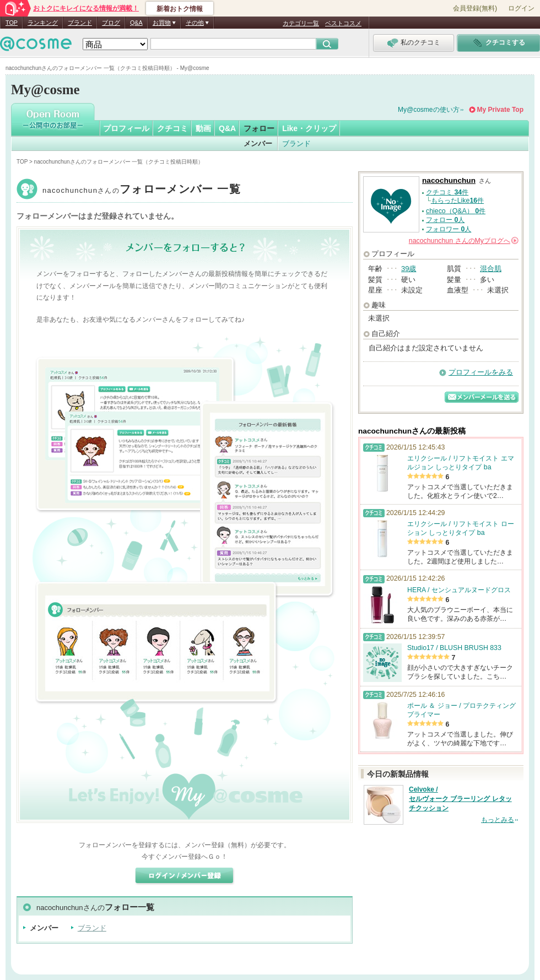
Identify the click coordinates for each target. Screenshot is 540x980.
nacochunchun (142, 190)
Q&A (136, 23)
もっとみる (498, 820)
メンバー (258, 144)
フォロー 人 (445, 220)
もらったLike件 (457, 201)
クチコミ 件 (447, 192)
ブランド (80, 23)
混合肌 (491, 269)
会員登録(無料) (475, 8)
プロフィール (126, 128)
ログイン (521, 8)
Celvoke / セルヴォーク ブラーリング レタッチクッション (460, 799)
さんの (464, 241)
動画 (203, 128)
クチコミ (172, 128)
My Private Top (500, 110)
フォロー (259, 128)
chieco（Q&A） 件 (456, 211)
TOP (12, 23)
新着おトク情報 (180, 9)
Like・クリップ (309, 128)
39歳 (409, 269)
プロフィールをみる (481, 372)
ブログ (111, 23)
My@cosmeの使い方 (429, 110)
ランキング (43, 23)
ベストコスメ (343, 23)
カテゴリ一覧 (301, 23)
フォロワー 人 (449, 229)
